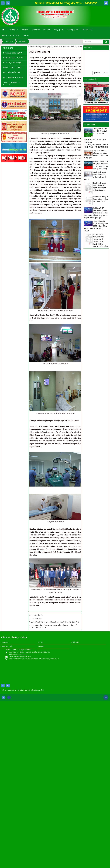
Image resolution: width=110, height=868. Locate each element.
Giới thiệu (5, 642)
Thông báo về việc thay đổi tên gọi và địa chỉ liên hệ (100, 131)
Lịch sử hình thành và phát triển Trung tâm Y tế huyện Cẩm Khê (55, 622)
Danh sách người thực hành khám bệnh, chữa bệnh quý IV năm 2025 (100, 187)
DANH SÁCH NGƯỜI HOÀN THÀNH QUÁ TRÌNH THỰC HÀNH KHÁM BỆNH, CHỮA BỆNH (101, 240)
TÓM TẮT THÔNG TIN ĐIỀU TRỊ (12, 84)
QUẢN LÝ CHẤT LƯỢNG (13, 68)
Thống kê (76, 642)
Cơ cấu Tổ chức (37, 615)
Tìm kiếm (41, 646)
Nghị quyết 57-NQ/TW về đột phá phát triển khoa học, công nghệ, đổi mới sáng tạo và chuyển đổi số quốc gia (96, 213)
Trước (97, 73)
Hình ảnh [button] (47, 30)
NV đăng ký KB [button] (72, 30)
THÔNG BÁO (8, 48)
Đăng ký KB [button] (58, 30)
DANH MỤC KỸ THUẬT (12, 63)
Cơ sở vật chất (36, 619)
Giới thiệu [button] (13, 30)
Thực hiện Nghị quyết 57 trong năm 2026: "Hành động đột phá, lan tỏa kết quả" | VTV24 (96, 226)
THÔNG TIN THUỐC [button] (11, 36)
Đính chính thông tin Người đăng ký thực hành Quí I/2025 (101, 199)
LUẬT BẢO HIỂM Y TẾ (12, 73)
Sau (106, 73)
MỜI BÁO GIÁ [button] (87, 30)
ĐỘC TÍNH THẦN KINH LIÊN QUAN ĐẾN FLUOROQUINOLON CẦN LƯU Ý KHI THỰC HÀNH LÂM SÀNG (96, 143)
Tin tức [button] (25, 30)
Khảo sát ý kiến (7, 646)
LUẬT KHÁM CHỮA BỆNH (13, 77)
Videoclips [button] (36, 30)
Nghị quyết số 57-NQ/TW (13, 53)
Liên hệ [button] (26, 36)
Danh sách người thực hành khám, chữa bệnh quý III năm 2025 (95, 176)
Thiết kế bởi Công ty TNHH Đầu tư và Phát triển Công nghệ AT (22, 690)
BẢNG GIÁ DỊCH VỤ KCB (13, 58)
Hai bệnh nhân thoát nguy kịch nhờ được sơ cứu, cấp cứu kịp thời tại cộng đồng (101, 165)
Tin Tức (41, 642)
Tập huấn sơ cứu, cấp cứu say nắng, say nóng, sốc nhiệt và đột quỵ (96, 154)
